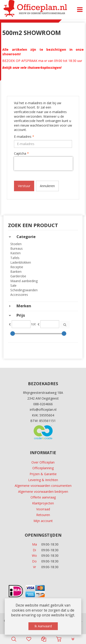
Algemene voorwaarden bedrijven (43, 492)
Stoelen (16, 244)
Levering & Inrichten (43, 480)
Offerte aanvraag (43, 497)
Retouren (43, 515)
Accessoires (19, 295)
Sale (13, 285)
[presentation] (43, 164)
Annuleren (47, 186)
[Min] (21, 324)
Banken (16, 272)
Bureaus (17, 248)
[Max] (50, 324)
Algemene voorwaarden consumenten (43, 486)
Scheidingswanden (24, 290)
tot (34, 324)
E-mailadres (24, 136)
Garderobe (18, 276)
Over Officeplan (43, 462)
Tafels (15, 258)
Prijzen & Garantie (43, 474)
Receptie (17, 267)
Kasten (15, 253)
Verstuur (24, 186)
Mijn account (43, 521)
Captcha (21, 153)
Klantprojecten (43, 503)
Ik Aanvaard (43, 626)
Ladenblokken (21, 262)
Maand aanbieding (24, 281)
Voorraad (43, 509)
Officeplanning (43, 468)
